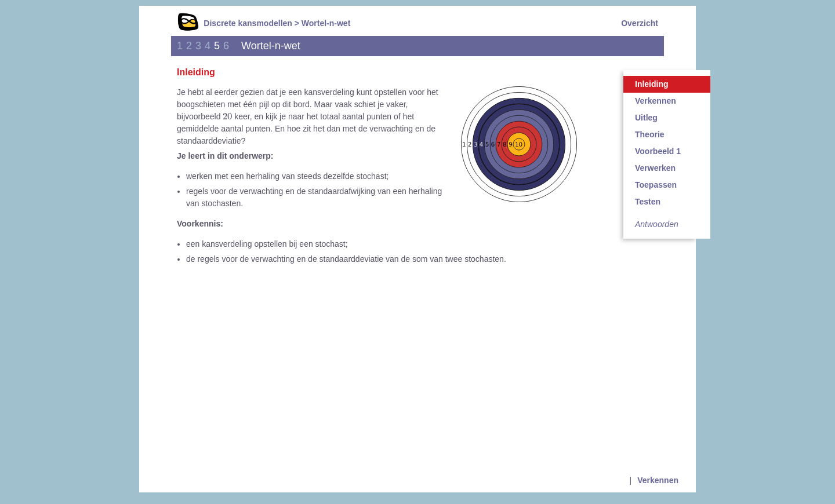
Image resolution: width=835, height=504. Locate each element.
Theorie (650, 134)
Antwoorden (657, 224)
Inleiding (652, 84)
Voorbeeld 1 (658, 151)
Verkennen (656, 101)
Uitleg (646, 118)
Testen (648, 202)
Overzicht (640, 23)
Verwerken (655, 168)
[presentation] (227, 116)
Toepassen (656, 185)
